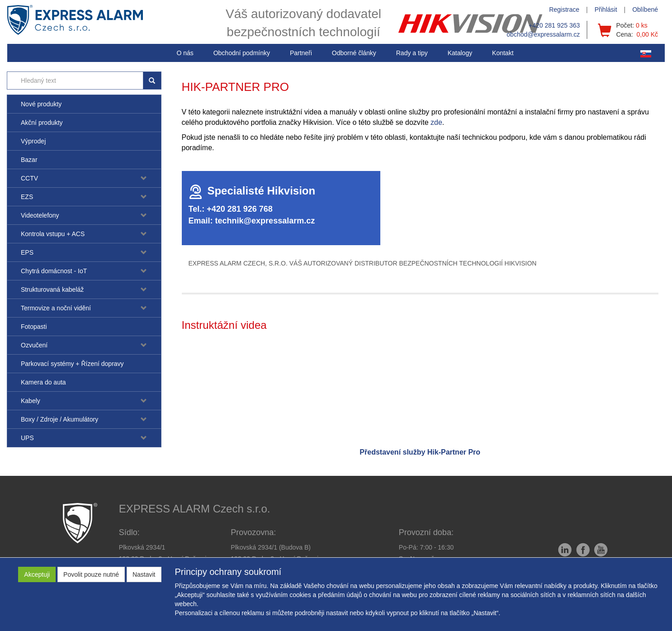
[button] (412, 53)
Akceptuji (37, 574)
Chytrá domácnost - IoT (54, 271)
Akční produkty (42, 123)
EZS (27, 197)
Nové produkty (41, 104)
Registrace (564, 9)
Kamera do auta (43, 382)
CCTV (29, 178)
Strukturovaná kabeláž (52, 289)
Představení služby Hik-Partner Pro (420, 452)
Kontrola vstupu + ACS (53, 234)
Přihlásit (606, 9)
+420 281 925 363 (554, 25)
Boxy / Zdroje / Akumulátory (59, 419)
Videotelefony (40, 215)
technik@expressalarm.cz (265, 221)
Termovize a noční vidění (56, 308)
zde (436, 122)
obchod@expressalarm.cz (543, 34)
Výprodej (33, 141)
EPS (27, 252)
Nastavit (144, 574)
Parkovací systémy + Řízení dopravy (72, 364)
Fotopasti (34, 327)
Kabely (31, 401)
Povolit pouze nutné (91, 574)
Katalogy (460, 53)
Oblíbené (645, 9)
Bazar (29, 160)
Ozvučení (34, 345)
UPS (27, 438)
